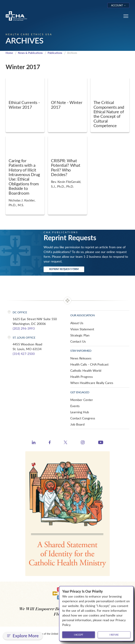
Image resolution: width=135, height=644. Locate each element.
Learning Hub (80, 412)
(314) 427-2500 (24, 354)
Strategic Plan (80, 335)
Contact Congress (83, 418)
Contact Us (78, 341)
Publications (55, 53)
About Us (77, 323)
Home (9, 53)
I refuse (114, 635)
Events (75, 406)
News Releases (81, 358)
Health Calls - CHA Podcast (89, 364)
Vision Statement (82, 329)
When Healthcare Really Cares (92, 383)
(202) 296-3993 (24, 328)
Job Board (77, 424)
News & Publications (30, 53)
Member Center (82, 400)
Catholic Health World (86, 370)
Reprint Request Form (64, 269)
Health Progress (82, 377)
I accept (79, 635)
